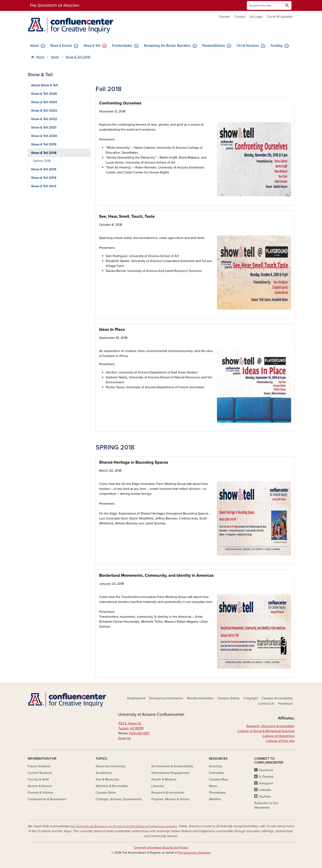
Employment (136, 698)
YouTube (265, 797)
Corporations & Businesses (47, 799)
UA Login (256, 17)
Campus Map (218, 779)
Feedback (285, 704)
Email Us (124, 738)
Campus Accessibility (277, 698)
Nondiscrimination (200, 698)
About (34, 46)
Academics (104, 773)
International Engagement (170, 773)
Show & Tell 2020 (44, 136)
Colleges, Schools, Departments (119, 799)
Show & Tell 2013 (44, 186)
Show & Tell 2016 (44, 169)
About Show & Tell (44, 85)
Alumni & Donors (40, 786)
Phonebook (217, 793)
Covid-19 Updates (280, 17)
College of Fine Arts (280, 741)
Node (55, 57)
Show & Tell (92, 46)
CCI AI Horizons (248, 46)
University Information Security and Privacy (161, 848)
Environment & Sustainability (172, 766)
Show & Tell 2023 (44, 111)
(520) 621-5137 (139, 733)
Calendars (216, 773)
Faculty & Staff (38, 779)
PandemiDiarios (214, 46)
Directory (215, 766)
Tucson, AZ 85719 (131, 728)
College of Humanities (279, 736)
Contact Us (266, 704)
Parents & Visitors (40, 793)
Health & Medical (164, 779)
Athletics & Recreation (112, 786)
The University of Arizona (194, 853)
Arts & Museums (107, 779)
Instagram (266, 783)
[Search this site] (265, 5)
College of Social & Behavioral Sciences (266, 731)
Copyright (251, 698)
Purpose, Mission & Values (170, 799)
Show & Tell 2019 (44, 144)
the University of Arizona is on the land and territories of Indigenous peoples (124, 826)
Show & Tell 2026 (44, 94)
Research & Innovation (168, 793)
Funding (277, 46)
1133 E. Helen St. (130, 723)
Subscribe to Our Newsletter (266, 805)
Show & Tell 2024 (44, 102)
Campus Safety (229, 698)
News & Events (61, 46)
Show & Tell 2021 (44, 128)
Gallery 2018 (42, 161)
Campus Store (106, 793)
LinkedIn (265, 790)
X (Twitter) (266, 777)
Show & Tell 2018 (78, 57)
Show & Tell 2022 (44, 119)
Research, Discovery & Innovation (270, 726)
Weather (215, 799)
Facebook (266, 770)
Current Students (40, 773)
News (213, 786)
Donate (225, 17)
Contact (240, 17)
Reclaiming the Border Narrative (167, 46)
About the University (110, 766)
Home (40, 57)
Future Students (39, 766)
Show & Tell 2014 (44, 178)
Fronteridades (122, 46)
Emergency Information (166, 698)
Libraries (158, 786)
